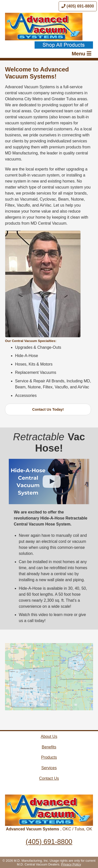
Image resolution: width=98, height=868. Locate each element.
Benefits (49, 747)
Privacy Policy (71, 864)
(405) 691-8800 (78, 6)
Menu (81, 54)
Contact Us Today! (48, 409)
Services (49, 768)
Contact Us (49, 778)
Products (49, 757)
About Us (49, 736)
